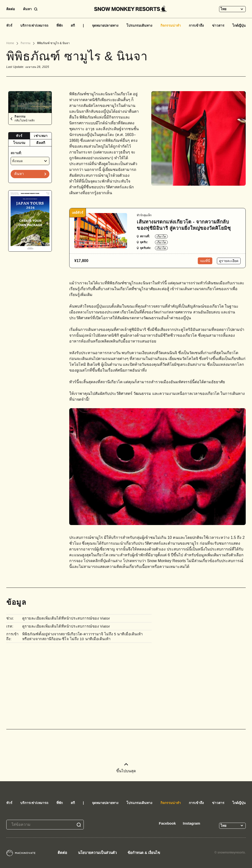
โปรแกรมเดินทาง (139, 25)
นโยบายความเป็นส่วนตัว (97, 853)
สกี (73, 25)
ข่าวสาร (218, 25)
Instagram (191, 823)
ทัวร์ (9, 25)
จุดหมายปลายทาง (105, 25)
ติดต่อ (11, 9)
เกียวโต (161, 237)
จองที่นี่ (205, 261)
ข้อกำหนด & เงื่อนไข (144, 853)
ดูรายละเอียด (229, 261)
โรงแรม (19, 143)
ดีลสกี (41, 143)
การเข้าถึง (196, 25)
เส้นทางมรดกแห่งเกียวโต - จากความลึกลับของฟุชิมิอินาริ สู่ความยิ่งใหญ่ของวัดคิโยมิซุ (184, 225)
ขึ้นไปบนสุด (126, 768)
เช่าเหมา (41, 136)
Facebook (167, 823)
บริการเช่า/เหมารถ (34, 25)
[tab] (19, 136)
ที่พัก (60, 25)
